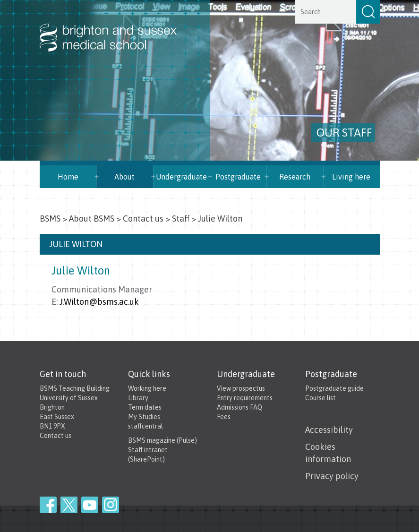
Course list (321, 398)
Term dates (145, 407)
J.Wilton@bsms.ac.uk (99, 302)
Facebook (48, 505)
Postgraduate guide (334, 388)
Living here (351, 177)
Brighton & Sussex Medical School (118, 27)
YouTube (90, 505)
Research (295, 177)
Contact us (143, 219)
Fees (224, 417)
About (124, 177)
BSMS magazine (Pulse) (162, 440)
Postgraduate (238, 177)
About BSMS (92, 219)
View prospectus (241, 388)
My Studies (144, 417)
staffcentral (145, 426)
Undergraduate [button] (181, 177)
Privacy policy (332, 476)
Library (138, 398)
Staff (181, 219)
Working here (147, 388)
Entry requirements (245, 398)
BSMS (50, 219)
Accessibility (329, 430)
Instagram (111, 505)
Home (68, 177)
